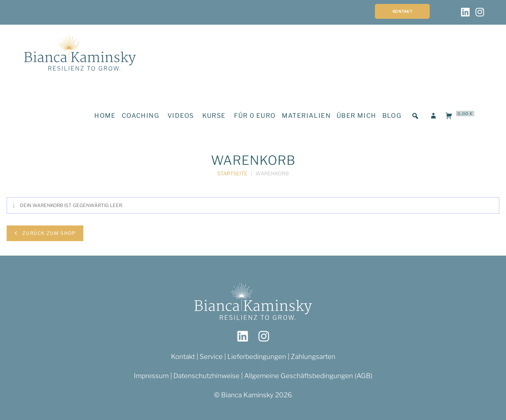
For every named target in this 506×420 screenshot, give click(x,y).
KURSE (214, 116)
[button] (415, 116)
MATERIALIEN (306, 116)
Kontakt (402, 11)
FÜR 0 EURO (255, 116)
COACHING (140, 116)
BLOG (392, 116)
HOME (105, 116)
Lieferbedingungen (257, 357)
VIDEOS (181, 116)
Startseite (232, 173)
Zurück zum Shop (48, 233)
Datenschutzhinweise (206, 376)
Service (212, 357)
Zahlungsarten (313, 357)
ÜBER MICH (357, 116)
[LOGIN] (434, 116)
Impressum (151, 376)
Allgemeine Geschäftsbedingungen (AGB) (308, 376)
